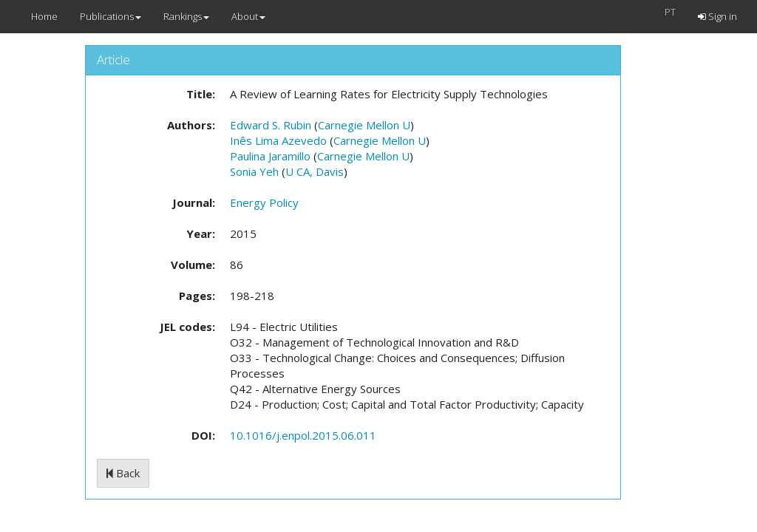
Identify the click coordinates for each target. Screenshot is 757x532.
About (248, 16)
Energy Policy (264, 202)
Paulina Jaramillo (270, 156)
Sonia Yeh (254, 171)
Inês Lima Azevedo (278, 140)
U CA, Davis (315, 171)
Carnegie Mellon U (364, 125)
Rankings (186, 16)
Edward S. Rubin (271, 125)
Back (123, 473)
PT (670, 12)
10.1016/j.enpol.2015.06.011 (303, 435)
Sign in (717, 16)
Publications (111, 16)
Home (44, 16)
